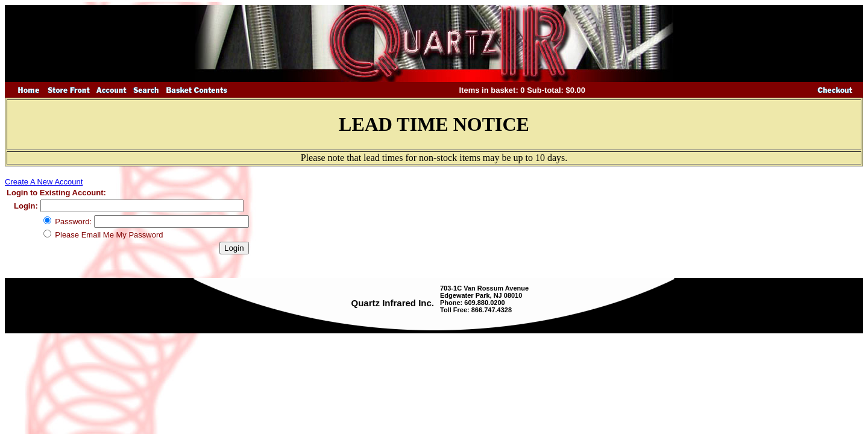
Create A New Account (44, 182)
